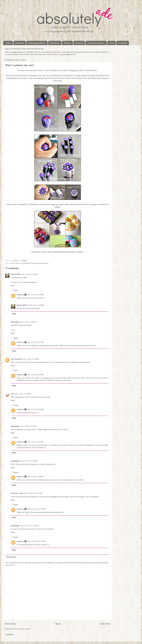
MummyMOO (16, 274)
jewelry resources (43, 263)
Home (8, 43)
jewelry (33, 263)
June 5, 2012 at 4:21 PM (35, 342)
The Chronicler (16, 359)
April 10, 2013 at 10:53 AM (33, 493)
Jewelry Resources (96, 43)
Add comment (11, 557)
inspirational (26, 263)
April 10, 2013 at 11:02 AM (29, 526)
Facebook (123, 43)
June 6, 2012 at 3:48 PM (35, 477)
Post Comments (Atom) (22, 629)
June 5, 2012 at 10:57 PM (29, 461)
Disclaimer (55, 43)
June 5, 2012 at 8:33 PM (35, 409)
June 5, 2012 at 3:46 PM (28, 322)
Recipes (67, 43)
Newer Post (11, 624)
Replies (16, 290)
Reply (13, 286)
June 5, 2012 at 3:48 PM (31, 359)
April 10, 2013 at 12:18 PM (36, 509)
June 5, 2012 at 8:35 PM (35, 442)
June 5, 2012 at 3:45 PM (30, 274)
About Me (20, 43)
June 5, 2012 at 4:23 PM (35, 375)
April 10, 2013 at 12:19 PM (36, 541)
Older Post (105, 624)
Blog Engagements (37, 43)
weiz (12, 394)
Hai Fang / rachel (17, 493)
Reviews (79, 43)
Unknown (16, 260)
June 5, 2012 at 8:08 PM (28, 426)
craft (12, 263)
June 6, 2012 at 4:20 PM (36, 305)
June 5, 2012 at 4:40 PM (23, 394)
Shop (111, 43)
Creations (18, 263)
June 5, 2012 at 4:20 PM (35, 295)
